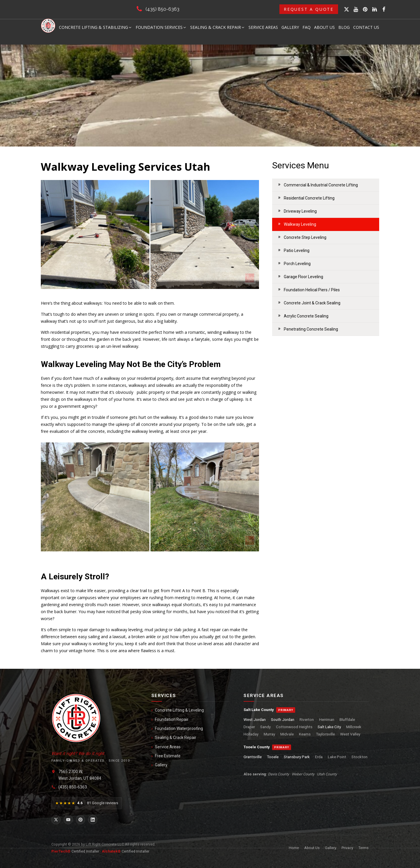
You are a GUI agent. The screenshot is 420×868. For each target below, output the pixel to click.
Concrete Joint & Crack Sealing (312, 303)
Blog (344, 27)
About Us (324, 27)
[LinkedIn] (93, 820)
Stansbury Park (297, 757)
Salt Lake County (259, 710)
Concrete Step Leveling (305, 237)
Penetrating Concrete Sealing (311, 329)
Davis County (279, 774)
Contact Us (366, 27)
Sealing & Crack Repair (218, 27)
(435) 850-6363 (162, 9)
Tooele (273, 757)
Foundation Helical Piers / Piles (312, 290)
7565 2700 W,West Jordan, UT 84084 (80, 775)
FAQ (307, 27)
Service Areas (263, 27)
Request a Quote (309, 9)
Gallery (290, 27)
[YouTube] (68, 820)
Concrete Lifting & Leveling (179, 710)
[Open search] (375, 9)
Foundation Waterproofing (179, 728)
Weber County (303, 774)
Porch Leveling (297, 264)
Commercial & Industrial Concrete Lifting (321, 185)
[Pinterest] (80, 820)
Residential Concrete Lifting (309, 198)
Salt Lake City (329, 727)
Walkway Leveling (300, 224)
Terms (364, 848)
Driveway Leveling (300, 211)
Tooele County (257, 747)
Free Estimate (168, 756)
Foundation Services (161, 27)
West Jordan (255, 719)
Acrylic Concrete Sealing (306, 316)
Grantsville (253, 757)
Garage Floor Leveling (303, 277)
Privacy (347, 848)
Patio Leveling (297, 250)
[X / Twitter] (56, 820)
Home (294, 848)
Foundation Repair (172, 719)
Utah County (327, 774)
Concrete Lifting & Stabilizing (96, 27)
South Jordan (283, 719)
